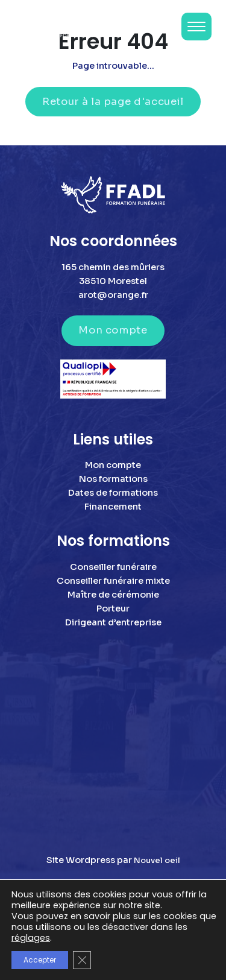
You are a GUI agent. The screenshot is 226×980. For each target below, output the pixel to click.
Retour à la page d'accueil (113, 102)
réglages (31, 938)
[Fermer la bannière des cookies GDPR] (82, 960)
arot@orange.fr (113, 295)
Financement (113, 507)
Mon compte (113, 330)
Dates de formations (113, 493)
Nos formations (113, 479)
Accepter (40, 960)
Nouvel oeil (157, 861)
